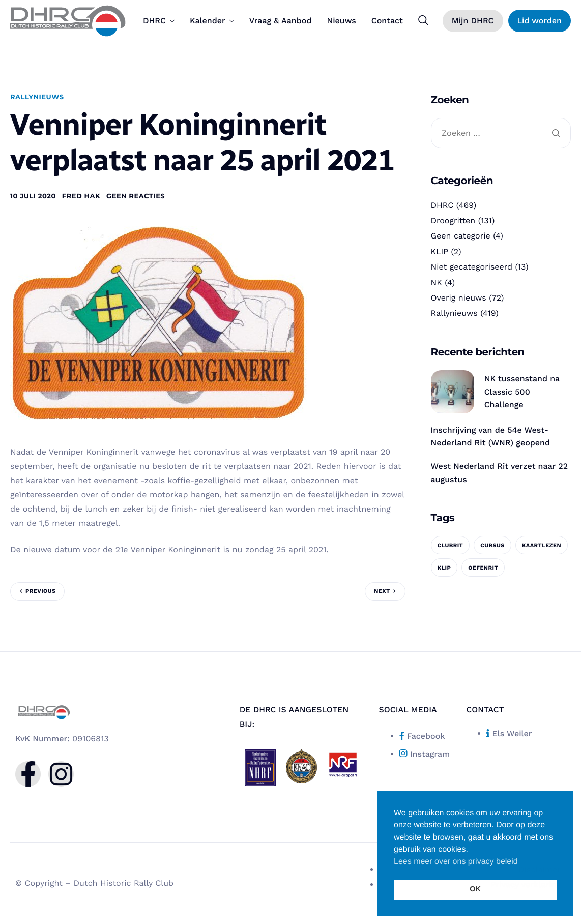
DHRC (159, 21)
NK (437, 282)
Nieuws (341, 21)
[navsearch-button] (423, 20)
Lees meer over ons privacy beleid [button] (456, 862)
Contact (387, 21)
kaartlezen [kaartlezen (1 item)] (542, 545)
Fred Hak (81, 196)
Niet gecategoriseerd (472, 267)
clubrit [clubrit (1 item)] (451, 545)
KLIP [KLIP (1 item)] (444, 568)
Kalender (212, 21)
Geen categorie (461, 236)
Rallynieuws (37, 97)
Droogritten (453, 220)
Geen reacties (136, 196)
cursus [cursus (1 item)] (492, 545)
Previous (40, 591)
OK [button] (475, 889)
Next (382, 591)
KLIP (440, 251)
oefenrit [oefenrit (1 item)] (483, 568)
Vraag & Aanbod (281, 21)
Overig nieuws (459, 298)
